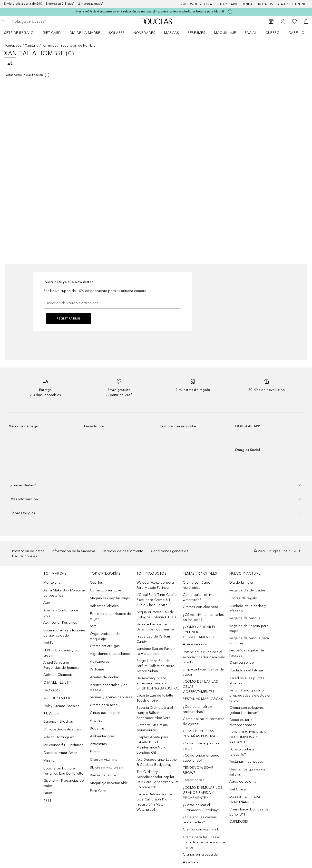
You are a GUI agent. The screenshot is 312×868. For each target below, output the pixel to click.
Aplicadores (100, 662)
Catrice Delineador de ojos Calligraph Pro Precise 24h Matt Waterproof (154, 802)
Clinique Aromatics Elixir (63, 729)
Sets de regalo (19, 33)
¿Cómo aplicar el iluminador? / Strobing (200, 808)
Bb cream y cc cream (107, 767)
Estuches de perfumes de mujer (111, 616)
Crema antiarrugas (105, 646)
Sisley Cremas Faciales (61, 706)
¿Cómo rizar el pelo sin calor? (201, 746)
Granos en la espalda (200, 854)
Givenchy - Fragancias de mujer (64, 783)
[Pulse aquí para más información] (230, 12)
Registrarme (68, 319)
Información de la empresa (73, 551)
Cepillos (97, 583)
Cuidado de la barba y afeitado (248, 609)
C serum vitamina (104, 760)
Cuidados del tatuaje (246, 670)
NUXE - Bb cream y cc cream (61, 653)
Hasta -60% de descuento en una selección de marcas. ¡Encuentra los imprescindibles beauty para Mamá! (150, 11)
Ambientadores (102, 736)
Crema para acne (104, 705)
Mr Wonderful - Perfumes (63, 745)
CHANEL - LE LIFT (57, 683)
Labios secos (193, 780)
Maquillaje (225, 33)
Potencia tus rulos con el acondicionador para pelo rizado (204, 657)
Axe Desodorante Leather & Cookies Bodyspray (157, 762)
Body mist (98, 728)
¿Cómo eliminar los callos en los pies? (203, 617)
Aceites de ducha (104, 677)
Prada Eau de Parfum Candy (153, 639)
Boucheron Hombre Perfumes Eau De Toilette (63, 771)
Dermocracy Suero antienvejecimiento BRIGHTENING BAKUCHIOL (158, 683)
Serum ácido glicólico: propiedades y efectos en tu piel (250, 695)
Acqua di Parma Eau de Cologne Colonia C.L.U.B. (157, 615)
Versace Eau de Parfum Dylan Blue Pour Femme (155, 627)
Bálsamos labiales (104, 606)
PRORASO (52, 690)
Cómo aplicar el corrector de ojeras (203, 721)
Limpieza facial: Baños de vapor (203, 672)
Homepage (13, 45)
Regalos (266, 4)
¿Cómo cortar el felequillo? (242, 752)
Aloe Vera (191, 862)
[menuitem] (22, 33)
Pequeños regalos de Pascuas (247, 653)
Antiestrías (98, 744)
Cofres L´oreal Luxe (106, 590)
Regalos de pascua (245, 618)
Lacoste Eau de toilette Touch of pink (155, 698)
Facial (251, 33)
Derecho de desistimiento (123, 551)
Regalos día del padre (247, 590)
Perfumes (196, 33)
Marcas (171, 33)
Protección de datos (28, 551)
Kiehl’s (48, 643)
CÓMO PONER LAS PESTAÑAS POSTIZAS (200, 734)
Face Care (98, 791)
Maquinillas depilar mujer (110, 598)
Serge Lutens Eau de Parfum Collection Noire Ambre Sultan (156, 666)
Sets (93, 626)
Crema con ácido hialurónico (197, 585)
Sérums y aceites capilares (111, 697)
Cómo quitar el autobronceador (243, 722)
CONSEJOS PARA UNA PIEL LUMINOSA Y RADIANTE (248, 737)
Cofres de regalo (243, 598)
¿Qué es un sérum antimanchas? (197, 709)
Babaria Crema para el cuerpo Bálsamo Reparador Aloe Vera (155, 713)
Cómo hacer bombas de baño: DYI (249, 812)
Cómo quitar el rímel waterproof (199, 597)
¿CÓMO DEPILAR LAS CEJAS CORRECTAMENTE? (200, 687)
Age (47, 603)
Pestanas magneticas (246, 762)
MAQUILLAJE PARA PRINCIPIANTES (245, 800)
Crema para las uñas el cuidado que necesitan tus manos (204, 842)
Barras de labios (103, 775)
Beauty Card (227, 4)
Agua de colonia (243, 782)
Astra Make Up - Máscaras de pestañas (65, 593)
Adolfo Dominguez (59, 737)
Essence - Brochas (58, 722)
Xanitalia (32, 45)
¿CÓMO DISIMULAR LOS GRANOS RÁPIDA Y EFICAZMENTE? (203, 793)
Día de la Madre (85, 33)
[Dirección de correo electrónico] (112, 303)
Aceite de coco (195, 644)
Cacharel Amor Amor (60, 753)
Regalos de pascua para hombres (249, 641)
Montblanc (52, 583)
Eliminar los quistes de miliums (247, 772)
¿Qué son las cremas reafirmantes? (200, 820)
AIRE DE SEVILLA (57, 698)
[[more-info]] (27, 75)
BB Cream (51, 714)
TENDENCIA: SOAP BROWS (198, 770)
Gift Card (52, 33)
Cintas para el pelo (105, 713)
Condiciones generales (170, 551)
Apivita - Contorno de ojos (61, 613)
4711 (47, 801)
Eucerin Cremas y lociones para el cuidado (65, 633)
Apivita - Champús (58, 675)
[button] (156, 485)
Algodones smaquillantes (110, 654)
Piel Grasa (238, 789)
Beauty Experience (293, 4)
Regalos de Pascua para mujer (249, 629)
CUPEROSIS (239, 822)
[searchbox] (48, 21)
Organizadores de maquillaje (105, 636)
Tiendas (248, 4)
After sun (97, 721)
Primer (95, 752)
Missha (49, 761)
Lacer (48, 793)
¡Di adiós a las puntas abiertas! (247, 681)
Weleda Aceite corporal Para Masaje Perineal (156, 585)
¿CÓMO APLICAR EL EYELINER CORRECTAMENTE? (199, 632)
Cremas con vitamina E (201, 829)
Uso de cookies (25, 556)
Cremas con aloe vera (200, 607)
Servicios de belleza (194, 4)
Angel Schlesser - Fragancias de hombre (61, 665)
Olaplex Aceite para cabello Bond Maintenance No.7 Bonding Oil (153, 745)
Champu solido (242, 663)
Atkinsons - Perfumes (60, 623)
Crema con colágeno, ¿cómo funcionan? (247, 710)
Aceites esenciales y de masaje (109, 688)
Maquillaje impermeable (109, 783)
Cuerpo (273, 33)
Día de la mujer (241, 583)
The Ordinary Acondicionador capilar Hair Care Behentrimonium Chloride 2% (157, 779)
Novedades (145, 33)
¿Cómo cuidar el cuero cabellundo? (201, 758)
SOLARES (117, 33)
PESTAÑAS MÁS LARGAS (203, 699)
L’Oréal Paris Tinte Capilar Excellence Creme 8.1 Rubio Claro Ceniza (157, 600)
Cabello (297, 33)
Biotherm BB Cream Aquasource (152, 728)
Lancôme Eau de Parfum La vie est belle (156, 651)
